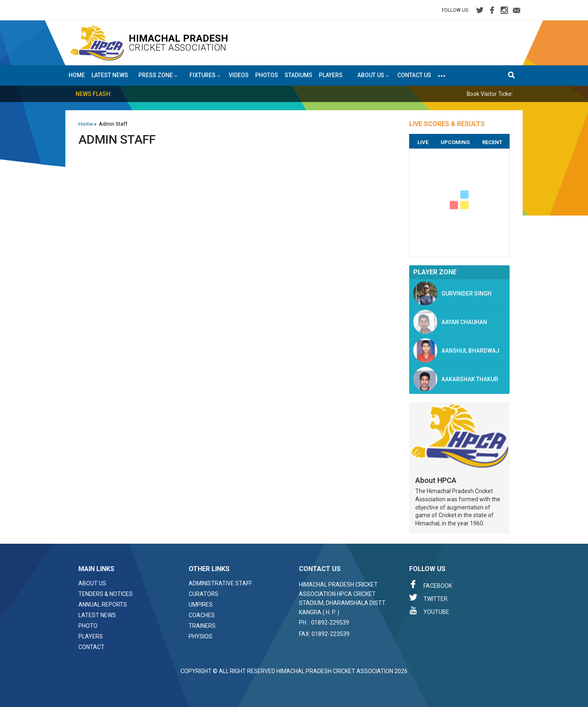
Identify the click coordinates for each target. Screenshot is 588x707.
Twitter (428, 598)
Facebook (431, 585)
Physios (200, 636)
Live (423, 142)
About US (373, 76)
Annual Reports (103, 605)
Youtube (429, 611)
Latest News (110, 75)
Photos (267, 75)
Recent (492, 142)
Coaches (202, 615)
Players (331, 75)
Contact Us (414, 75)
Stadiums (298, 75)
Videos (239, 75)
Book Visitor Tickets (502, 94)
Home (77, 75)
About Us (92, 583)
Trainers (202, 626)
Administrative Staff (220, 583)
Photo (88, 626)
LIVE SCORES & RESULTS (447, 124)
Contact (91, 647)
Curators (204, 594)
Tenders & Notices (106, 594)
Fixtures (205, 76)
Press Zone (158, 76)
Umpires (201, 605)
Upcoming (455, 142)
